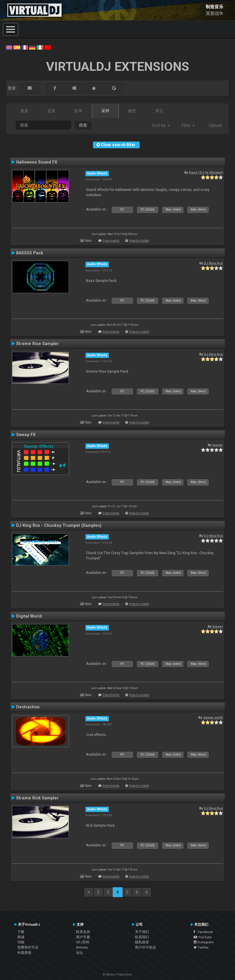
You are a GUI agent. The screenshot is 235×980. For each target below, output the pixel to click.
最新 (24, 111)
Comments (111, 241)
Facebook (203, 932)
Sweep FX (26, 435)
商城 (21, 937)
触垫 (132, 111)
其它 (159, 111)
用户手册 (83, 937)
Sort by (161, 125)
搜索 (83, 125)
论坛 (80, 953)
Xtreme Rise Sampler (38, 344)
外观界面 (24, 953)
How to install (139, 241)
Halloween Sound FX (37, 162)
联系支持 (83, 932)
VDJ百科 (83, 942)
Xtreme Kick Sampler (37, 798)
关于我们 (142, 932)
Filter (188, 125)
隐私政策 (142, 942)
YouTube (203, 937)
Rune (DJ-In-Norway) (206, 172)
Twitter (201, 947)
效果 (78, 111)
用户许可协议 (146, 947)
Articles (82, 947)
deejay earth (213, 717)
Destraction (28, 707)
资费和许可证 (28, 947)
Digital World (29, 616)
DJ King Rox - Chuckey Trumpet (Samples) (59, 525)
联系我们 (142, 937)
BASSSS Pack (30, 253)
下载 (21, 932)
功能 (21, 942)
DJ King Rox (213, 263)
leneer (218, 445)
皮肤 (51, 111)
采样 (105, 111)
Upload (215, 125)
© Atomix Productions (117, 975)
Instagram (204, 942)
